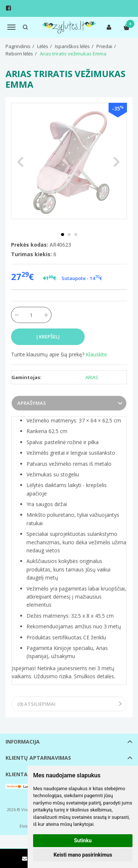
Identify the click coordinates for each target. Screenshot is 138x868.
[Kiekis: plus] (46, 315)
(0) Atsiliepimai (36, 704)
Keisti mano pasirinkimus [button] (83, 855)
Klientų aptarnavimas (38, 758)
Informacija (23, 742)
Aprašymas (32, 403)
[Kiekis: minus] (16, 315)
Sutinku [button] (83, 840)
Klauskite (96, 354)
